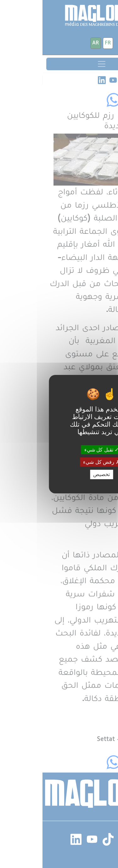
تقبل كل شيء (59, 450)
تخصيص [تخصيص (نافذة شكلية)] (59, 474)
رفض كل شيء (59, 462)
